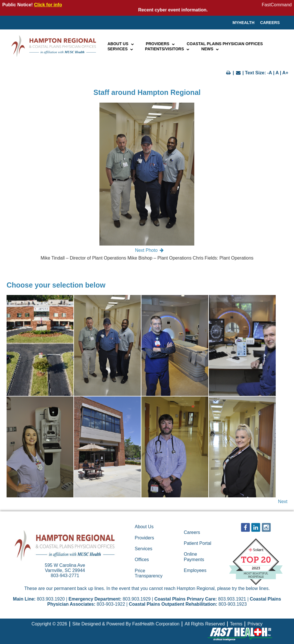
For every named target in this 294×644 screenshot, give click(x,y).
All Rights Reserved (205, 624)
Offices (142, 560)
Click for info (48, 5)
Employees (195, 570)
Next (283, 502)
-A (269, 73)
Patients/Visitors (168, 49)
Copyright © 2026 (49, 624)
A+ (285, 73)
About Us (121, 44)
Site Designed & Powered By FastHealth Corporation (126, 624)
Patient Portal (197, 543)
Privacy (255, 624)
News (210, 49)
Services (120, 49)
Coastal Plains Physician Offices (225, 44)
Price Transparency (149, 573)
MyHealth (244, 23)
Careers (270, 23)
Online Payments (194, 557)
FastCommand (277, 5)
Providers (160, 44)
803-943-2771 (65, 576)
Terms (236, 624)
